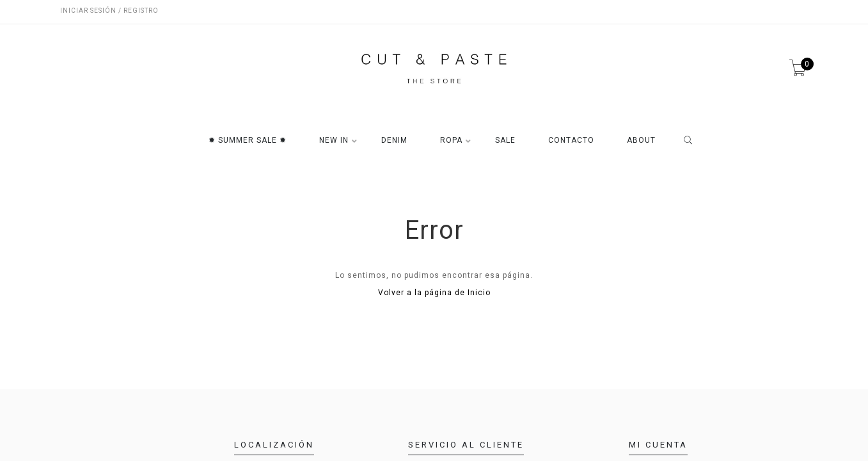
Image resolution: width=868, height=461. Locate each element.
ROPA (451, 141)
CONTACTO (571, 141)
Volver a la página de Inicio (434, 293)
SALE (505, 141)
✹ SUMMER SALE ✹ (248, 141)
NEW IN (334, 141)
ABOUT (641, 141)
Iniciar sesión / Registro (109, 11)
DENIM (394, 141)
